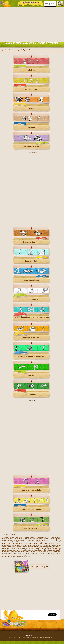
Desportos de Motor (31, 146)
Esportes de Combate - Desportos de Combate (31, 317)
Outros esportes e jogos (31, 509)
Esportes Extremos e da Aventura (31, 356)
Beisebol (31, 127)
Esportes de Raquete (31, 337)
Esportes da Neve (31, 299)
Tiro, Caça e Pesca (31, 528)
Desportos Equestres (31, 242)
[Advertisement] (31, 24)
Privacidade (30, 636)
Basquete (31, 108)
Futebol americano (31, 395)
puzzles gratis (42, 567)
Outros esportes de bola (31, 490)
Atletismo (31, 70)
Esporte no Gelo (31, 261)
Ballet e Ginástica (31, 89)
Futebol (31, 376)
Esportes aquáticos (31, 280)
